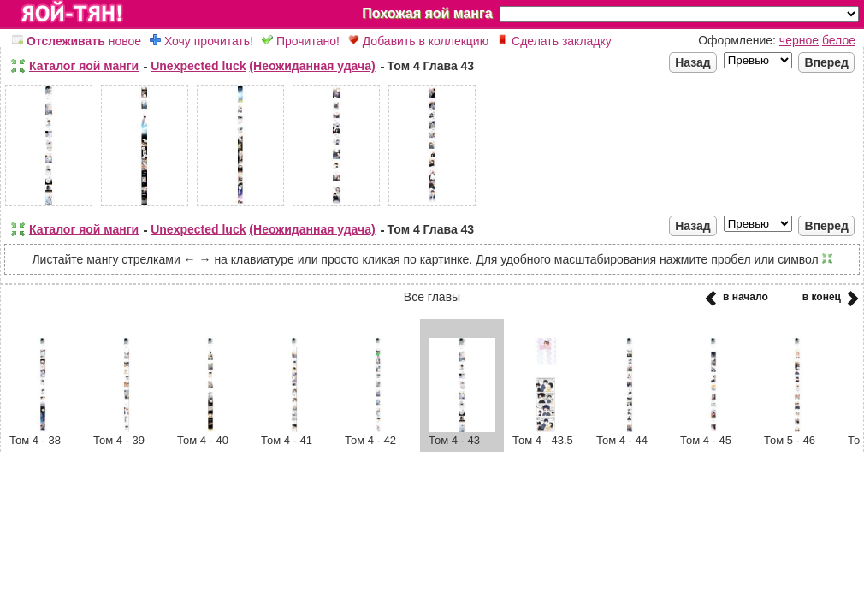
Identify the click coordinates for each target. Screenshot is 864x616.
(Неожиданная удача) (312, 66)
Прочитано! (301, 41)
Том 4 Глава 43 (431, 66)
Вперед (826, 62)
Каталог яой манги (84, 66)
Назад (693, 62)
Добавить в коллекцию (418, 41)
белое (839, 40)
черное (799, 40)
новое (77, 41)
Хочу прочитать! (201, 41)
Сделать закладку (554, 41)
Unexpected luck (198, 66)
